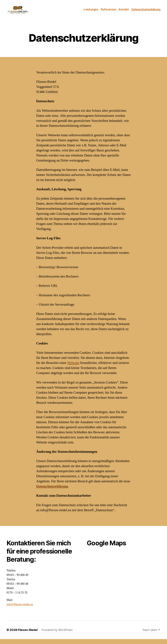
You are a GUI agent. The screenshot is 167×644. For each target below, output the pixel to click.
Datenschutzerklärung (146, 12)
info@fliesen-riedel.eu (20, 609)
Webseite (73, 368)
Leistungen (91, 12)
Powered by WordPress (57, 635)
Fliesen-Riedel (28, 635)
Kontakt (124, 12)
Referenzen (108, 12)
